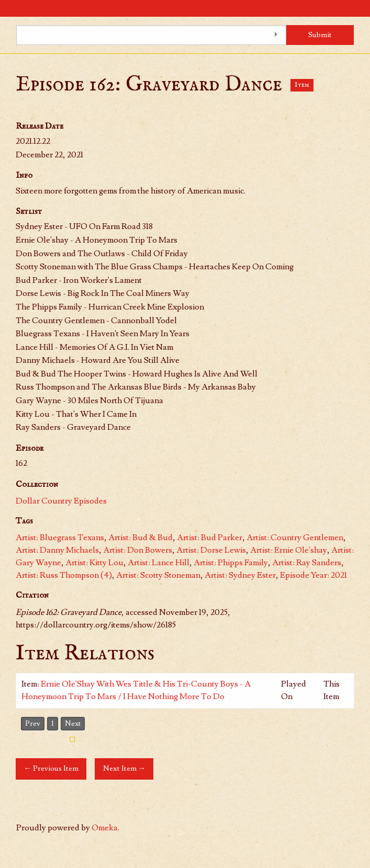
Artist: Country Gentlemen (295, 538)
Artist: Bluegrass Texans (60, 538)
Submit (320, 35)
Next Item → (124, 768)
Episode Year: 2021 (313, 575)
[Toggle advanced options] (276, 35)
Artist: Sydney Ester (240, 575)
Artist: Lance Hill (159, 563)
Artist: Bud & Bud (141, 538)
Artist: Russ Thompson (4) (64, 575)
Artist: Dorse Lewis (211, 550)
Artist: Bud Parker (210, 538)
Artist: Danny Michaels (57, 550)
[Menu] (8, 8)
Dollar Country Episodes (61, 501)
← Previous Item (51, 768)
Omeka (105, 828)
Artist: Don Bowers (138, 550)
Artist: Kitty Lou (94, 563)
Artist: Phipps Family (231, 563)
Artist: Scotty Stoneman (158, 575)
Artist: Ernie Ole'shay (289, 550)
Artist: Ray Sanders (307, 563)
